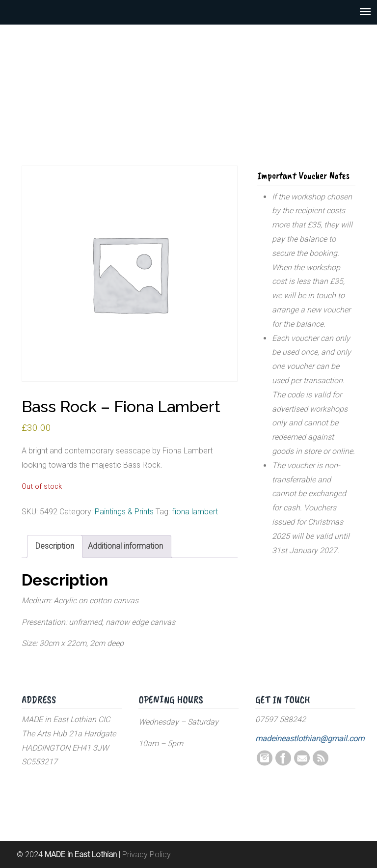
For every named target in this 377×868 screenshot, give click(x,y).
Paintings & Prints (124, 512)
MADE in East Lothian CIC (188, 79)
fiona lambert (195, 512)
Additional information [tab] (125, 546)
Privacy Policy (147, 854)
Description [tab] (55, 546)
